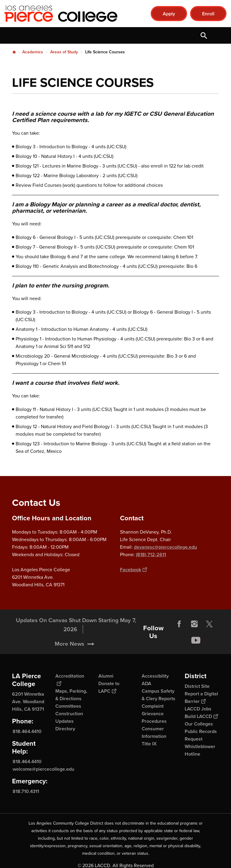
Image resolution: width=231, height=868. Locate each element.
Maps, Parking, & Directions (71, 695)
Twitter (209, 638)
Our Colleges (199, 724)
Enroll (208, 14)
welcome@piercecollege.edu (43, 769)
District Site (197, 686)
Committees (68, 706)
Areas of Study (64, 52)
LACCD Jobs (198, 709)
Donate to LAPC (109, 687)
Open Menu (219, 35)
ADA (146, 683)
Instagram (194, 638)
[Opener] (225, 648)
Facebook (133, 570)
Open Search (204, 35)
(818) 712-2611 (151, 555)
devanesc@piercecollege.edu (165, 547)
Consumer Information (154, 732)
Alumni (106, 676)
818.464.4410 (27, 731)
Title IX (149, 744)
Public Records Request (201, 735)
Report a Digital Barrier (201, 697)
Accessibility (155, 676)
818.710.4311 (26, 791)
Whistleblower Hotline (200, 750)
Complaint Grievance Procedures (154, 714)
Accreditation (70, 680)
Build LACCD (201, 716)
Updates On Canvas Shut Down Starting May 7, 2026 (76, 639)
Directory (65, 729)
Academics (33, 52)
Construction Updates (69, 717)
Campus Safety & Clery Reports (159, 695)
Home (14, 52)
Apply (169, 14)
